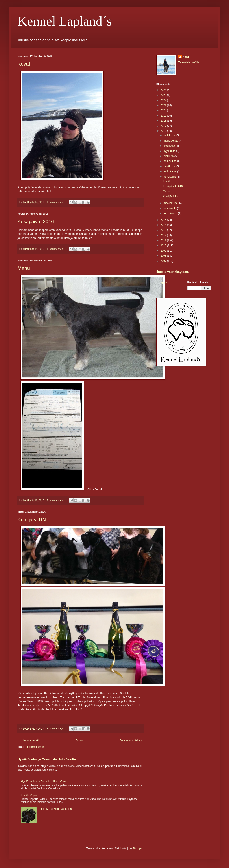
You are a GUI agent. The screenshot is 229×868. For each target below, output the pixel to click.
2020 (164, 110)
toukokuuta (170, 171)
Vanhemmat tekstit (131, 740)
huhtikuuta (170, 177)
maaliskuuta (171, 203)
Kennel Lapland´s (65, 21)
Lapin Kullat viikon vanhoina (55, 809)
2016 (164, 131)
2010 (164, 246)
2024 (164, 90)
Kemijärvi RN (32, 520)
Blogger (138, 848)
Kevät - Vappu (29, 795)
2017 (164, 126)
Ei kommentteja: (56, 202)
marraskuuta (171, 141)
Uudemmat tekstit (29, 740)
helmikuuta (170, 208)
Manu (24, 268)
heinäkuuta (170, 161)
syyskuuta (170, 151)
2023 (164, 95)
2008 (164, 256)
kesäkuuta (170, 166)
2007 (164, 261)
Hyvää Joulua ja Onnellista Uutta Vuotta (47, 759)
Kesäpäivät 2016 (36, 222)
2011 (164, 240)
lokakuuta (170, 146)
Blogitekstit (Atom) (35, 747)
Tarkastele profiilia (189, 62)
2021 (164, 105)
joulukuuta (170, 135)
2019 (164, 116)
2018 (164, 121)
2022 (164, 100)
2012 (164, 235)
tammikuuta (171, 213)
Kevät (24, 64)
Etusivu (80, 740)
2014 (164, 225)
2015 (164, 220)
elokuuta (169, 156)
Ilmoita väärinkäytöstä (173, 272)
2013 (164, 230)
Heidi (186, 57)
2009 (164, 251)
